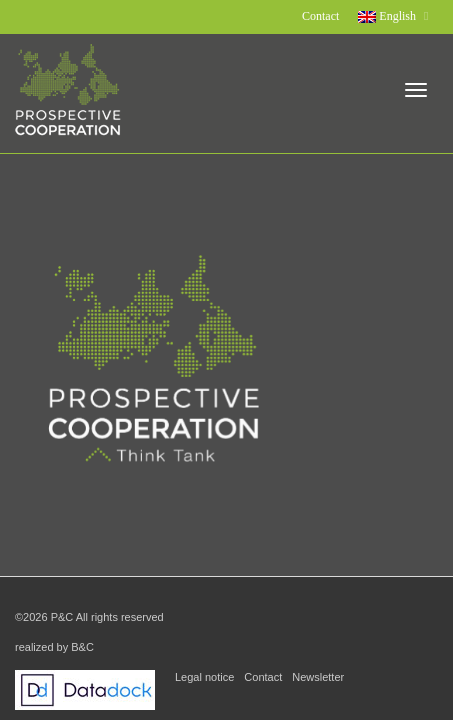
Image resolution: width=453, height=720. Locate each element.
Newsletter (318, 677)
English (388, 16)
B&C (82, 647)
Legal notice (204, 677)
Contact (320, 16)
